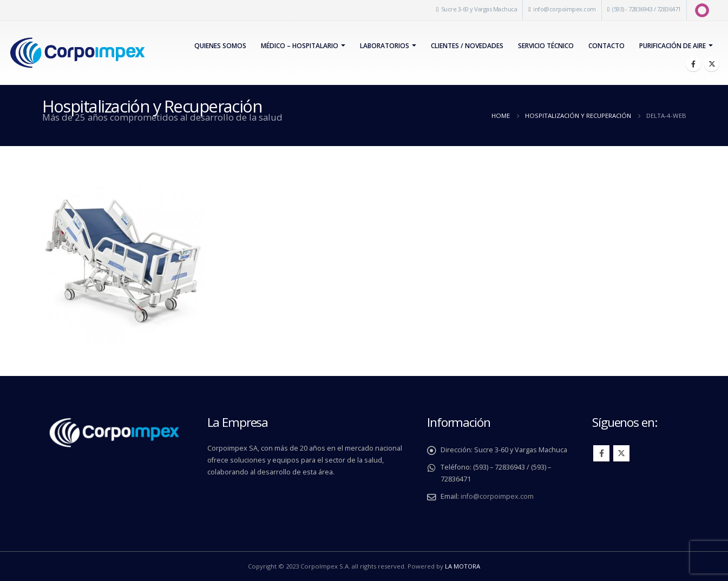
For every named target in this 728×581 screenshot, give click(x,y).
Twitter (621, 453)
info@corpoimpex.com (565, 9)
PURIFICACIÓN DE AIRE (673, 46)
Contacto (606, 46)
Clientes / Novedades (467, 46)
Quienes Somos (220, 46)
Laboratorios (385, 46)
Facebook (601, 453)
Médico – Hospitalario (300, 46)
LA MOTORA (463, 566)
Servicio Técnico (546, 46)
